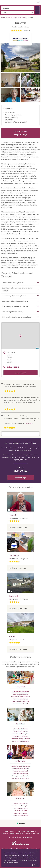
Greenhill (13, 515)
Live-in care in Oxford (20, 808)
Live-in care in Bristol (20, 811)
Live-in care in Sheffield (21, 815)
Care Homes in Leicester (20, 694)
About (12, 834)
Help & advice (20, 831)
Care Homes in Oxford (20, 704)
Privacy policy (28, 837)
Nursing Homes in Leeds (21, 771)
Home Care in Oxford (21, 729)
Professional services (32, 834)
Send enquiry (20, 373)
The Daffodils (14, 555)
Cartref (12, 636)
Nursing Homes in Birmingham (20, 766)
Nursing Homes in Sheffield (21, 768)
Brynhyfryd (14, 596)
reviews (27, 31)
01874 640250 (20, 134)
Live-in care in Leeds (21, 813)
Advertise (5, 834)
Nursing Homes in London (20, 778)
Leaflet (38, 348)
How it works (10, 831)
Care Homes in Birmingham (20, 692)
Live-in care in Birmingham (20, 806)
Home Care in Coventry (21, 736)
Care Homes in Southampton (21, 696)
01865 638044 (20, 471)
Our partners (31, 831)
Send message (21, 478)
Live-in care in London (20, 803)
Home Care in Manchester (21, 741)
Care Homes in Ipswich (21, 699)
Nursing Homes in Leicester (20, 776)
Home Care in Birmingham (21, 734)
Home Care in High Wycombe (21, 739)
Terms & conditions (15, 837)
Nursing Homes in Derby (21, 773)
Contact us (20, 834)
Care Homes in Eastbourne (21, 701)
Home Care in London (21, 731)
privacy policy (32, 860)
